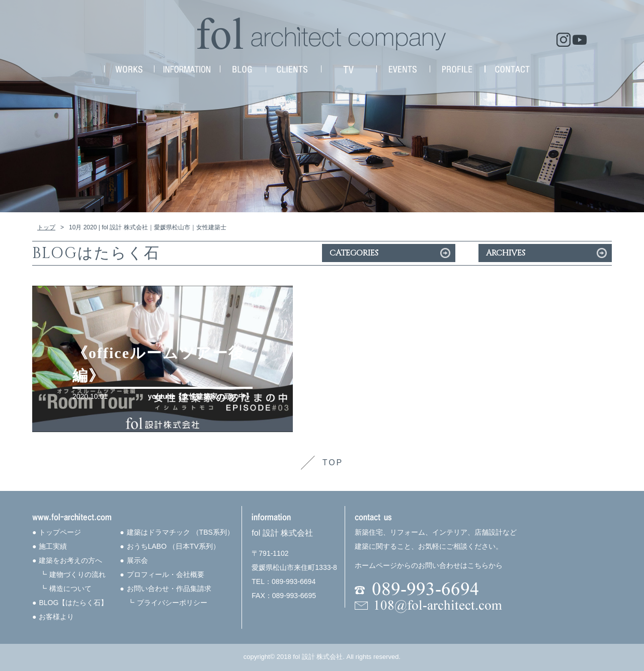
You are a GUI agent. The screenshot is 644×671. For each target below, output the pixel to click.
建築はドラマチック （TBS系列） (180, 532)
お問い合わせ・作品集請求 (169, 589)
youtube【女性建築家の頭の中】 (200, 396)
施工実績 (53, 546)
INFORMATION (187, 69)
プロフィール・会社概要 (166, 574)
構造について (70, 589)
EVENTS (403, 69)
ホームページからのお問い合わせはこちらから (429, 565)
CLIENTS (293, 69)
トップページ (60, 532)
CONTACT (513, 69)
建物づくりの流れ (77, 574)
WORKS (129, 69)
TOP (333, 463)
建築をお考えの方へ (70, 560)
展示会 (137, 560)
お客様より (56, 617)
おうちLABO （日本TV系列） (173, 546)
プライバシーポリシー (172, 603)
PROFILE (457, 69)
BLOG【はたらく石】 (73, 603)
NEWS (243, 69)
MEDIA (349, 69)
